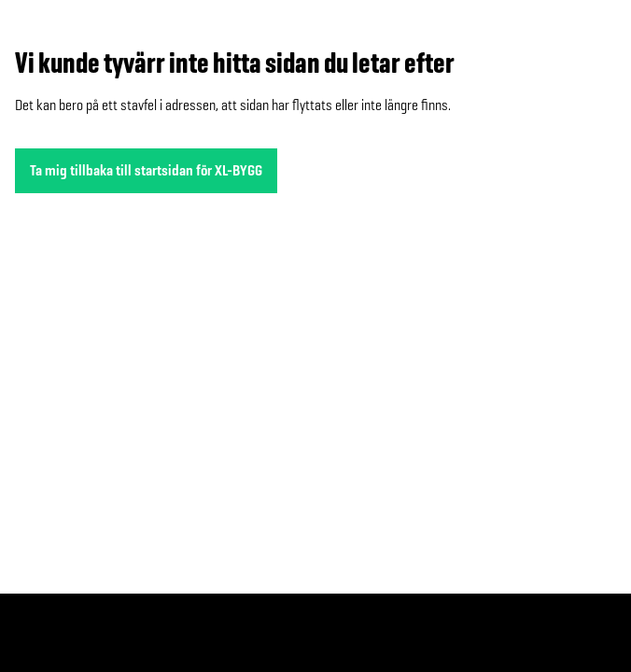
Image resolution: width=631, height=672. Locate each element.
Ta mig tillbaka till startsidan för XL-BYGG (146, 170)
